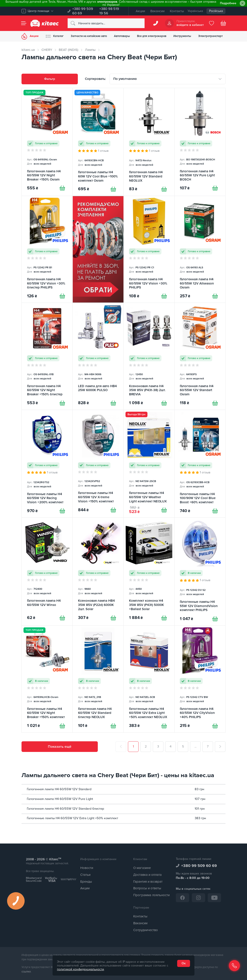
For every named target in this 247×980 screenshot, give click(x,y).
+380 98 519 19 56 (109, 11)
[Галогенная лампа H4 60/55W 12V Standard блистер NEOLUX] (98, 679)
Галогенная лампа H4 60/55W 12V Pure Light (60, 799)
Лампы (90, 50)
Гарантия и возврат (148, 882)
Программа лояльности (151, 895)
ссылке (26, 972)
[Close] (242, 3)
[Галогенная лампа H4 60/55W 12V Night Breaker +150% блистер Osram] (47, 356)
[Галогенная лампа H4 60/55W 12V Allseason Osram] (200, 249)
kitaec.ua (28, 50)
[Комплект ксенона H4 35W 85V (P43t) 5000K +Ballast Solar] (149, 572)
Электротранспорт (210, 36)
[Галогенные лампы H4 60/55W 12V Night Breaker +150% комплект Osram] (47, 679)
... (195, 746)
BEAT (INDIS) (69, 50)
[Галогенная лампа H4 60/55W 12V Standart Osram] (200, 356)
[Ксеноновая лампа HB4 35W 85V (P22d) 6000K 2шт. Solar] (98, 572)
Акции (140, 11)
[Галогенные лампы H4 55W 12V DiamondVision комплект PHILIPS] (200, 572)
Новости (87, 868)
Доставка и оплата (147, 875)
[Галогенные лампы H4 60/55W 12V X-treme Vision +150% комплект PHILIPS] (98, 464)
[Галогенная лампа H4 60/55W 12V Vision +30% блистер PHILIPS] (47, 249)
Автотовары (122, 36)
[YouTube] (214, 898)
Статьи (85, 875)
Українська (195, 11)
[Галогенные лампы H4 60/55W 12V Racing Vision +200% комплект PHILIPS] (47, 464)
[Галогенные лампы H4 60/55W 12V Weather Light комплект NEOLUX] (149, 464)
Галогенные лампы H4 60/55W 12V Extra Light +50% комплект (73, 818)
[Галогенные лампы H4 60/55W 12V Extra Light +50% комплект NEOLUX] (149, 679)
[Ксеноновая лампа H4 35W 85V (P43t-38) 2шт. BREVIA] (149, 356)
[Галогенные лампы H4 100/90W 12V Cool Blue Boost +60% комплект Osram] (200, 464)
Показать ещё (60, 747)
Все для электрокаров (152, 36)
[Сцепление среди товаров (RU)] (98, 249)
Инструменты (182, 36)
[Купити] (62, 188)
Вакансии (157, 11)
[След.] (220, 747)
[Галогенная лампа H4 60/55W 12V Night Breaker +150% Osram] (47, 142)
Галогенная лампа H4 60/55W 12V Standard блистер (65, 809)
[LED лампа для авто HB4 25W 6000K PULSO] (98, 356)
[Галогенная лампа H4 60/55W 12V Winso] (47, 572)
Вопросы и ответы (147, 888)
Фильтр (50, 79)
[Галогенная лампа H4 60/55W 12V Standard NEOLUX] (149, 142)
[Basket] (223, 23)
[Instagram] (198, 898)
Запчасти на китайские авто (89, 36)
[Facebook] (182, 898)
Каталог (55, 36)
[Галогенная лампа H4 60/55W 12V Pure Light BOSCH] (200, 142)
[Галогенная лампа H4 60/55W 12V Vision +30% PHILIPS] (149, 249)
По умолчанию (125, 79)
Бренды (86, 882)
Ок (184, 963)
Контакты (177, 11)
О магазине (142, 868)
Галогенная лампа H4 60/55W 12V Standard (59, 789)
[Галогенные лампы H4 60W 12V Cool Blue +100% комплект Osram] (98, 142)
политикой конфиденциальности (80, 969)
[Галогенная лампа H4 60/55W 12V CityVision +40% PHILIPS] (200, 679)
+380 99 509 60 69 (83, 11)
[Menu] (24, 23)
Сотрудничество (146, 930)
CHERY (47, 50)
